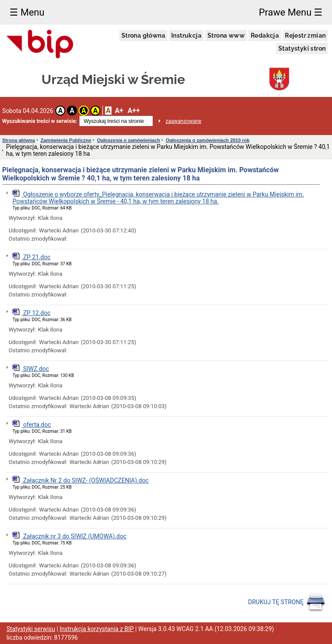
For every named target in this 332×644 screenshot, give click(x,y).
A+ (119, 111)
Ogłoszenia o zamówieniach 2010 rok (207, 140)
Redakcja (265, 35)
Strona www (226, 35)
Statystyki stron (302, 48)
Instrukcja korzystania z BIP (97, 629)
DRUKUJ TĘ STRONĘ (287, 602)
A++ (134, 111)
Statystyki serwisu (31, 629)
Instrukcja (186, 35)
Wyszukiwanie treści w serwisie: (40, 121)
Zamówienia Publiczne (66, 140)
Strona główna (143, 35)
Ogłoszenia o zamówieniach (128, 140)
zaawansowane (184, 121)
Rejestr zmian (305, 35)
